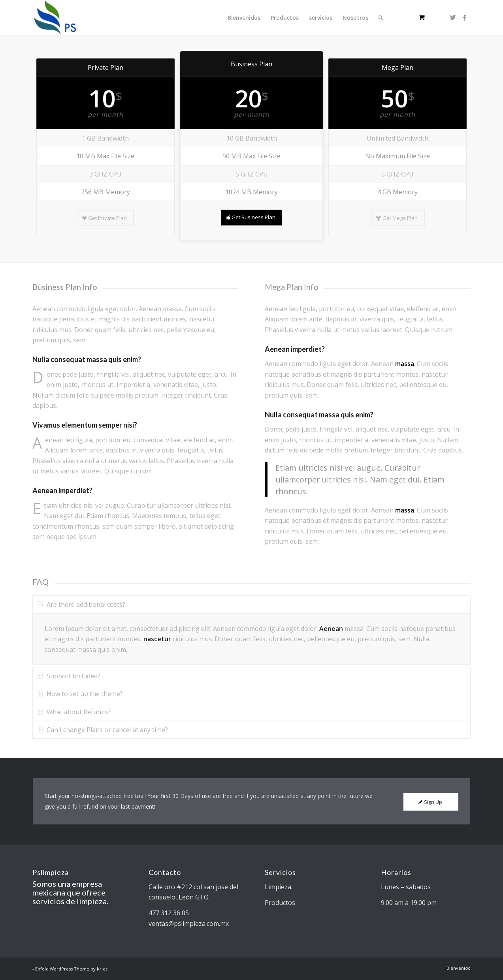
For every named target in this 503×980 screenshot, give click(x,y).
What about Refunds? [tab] (74, 712)
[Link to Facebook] (465, 17)
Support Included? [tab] (69, 676)
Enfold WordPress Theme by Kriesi (72, 969)
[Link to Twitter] (453, 17)
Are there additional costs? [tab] (81, 605)
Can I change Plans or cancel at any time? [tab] (102, 730)
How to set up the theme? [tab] (80, 694)
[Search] (381, 18)
